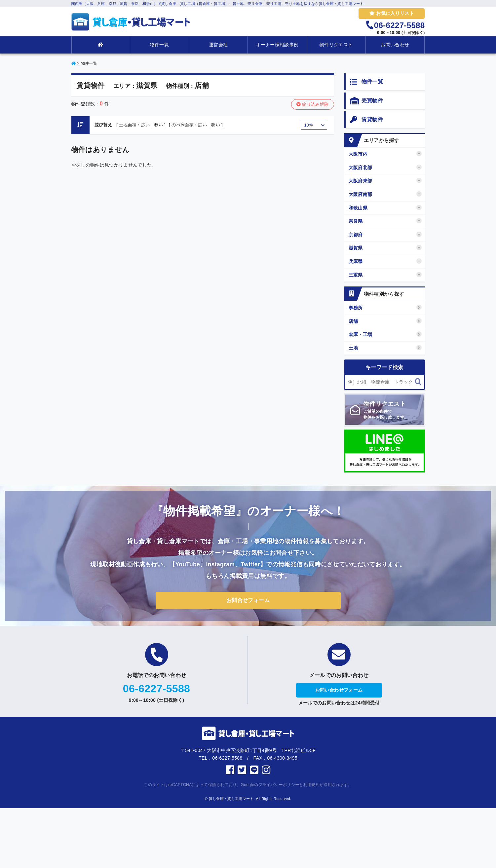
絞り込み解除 (312, 104)
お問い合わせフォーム (339, 690)
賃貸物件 (366, 120)
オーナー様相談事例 (277, 45)
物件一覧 (159, 45)
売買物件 (366, 101)
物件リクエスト (336, 45)
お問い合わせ (395, 45)
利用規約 (311, 785)
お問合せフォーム (248, 600)
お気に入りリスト (392, 13)
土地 (385, 348)
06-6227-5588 (156, 689)
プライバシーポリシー (279, 785)
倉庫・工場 (385, 334)
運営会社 (218, 45)
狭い (159, 125)
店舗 (385, 321)
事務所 (385, 307)
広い (146, 125)
